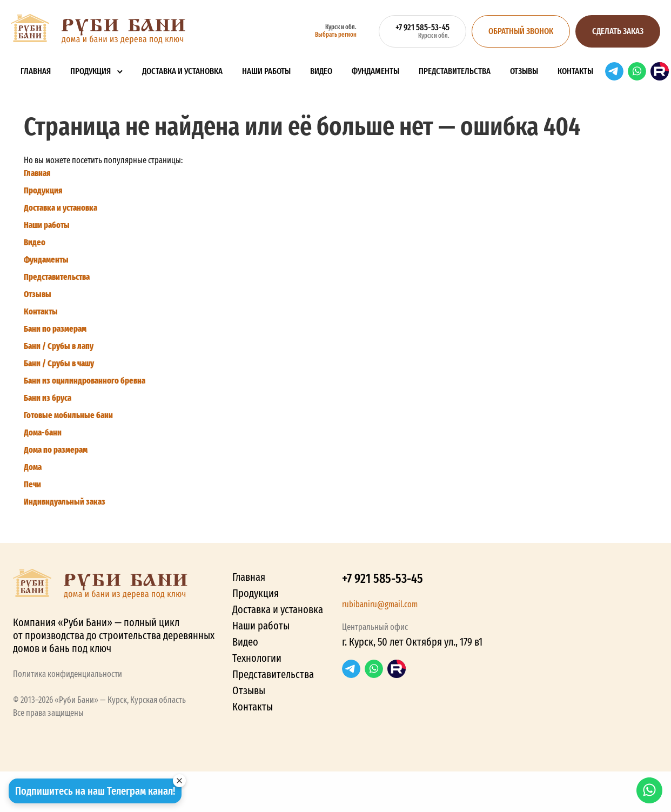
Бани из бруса (48, 398)
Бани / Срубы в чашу (59, 363)
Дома (33, 467)
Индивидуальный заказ (65, 502)
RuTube (660, 71)
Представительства (455, 71)
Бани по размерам (55, 329)
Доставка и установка (182, 71)
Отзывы (524, 71)
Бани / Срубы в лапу (59, 346)
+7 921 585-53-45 (383, 579)
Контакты (575, 71)
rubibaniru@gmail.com (380, 604)
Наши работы (266, 71)
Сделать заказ (618, 31)
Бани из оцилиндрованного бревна (85, 381)
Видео (321, 71)
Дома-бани (43, 432)
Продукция (90, 71)
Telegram (614, 71)
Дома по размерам (56, 450)
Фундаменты (375, 71)
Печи (32, 484)
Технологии (257, 658)
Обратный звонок (521, 31)
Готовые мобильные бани (68, 415)
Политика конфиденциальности (68, 674)
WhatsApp (637, 71)
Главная (36, 71)
